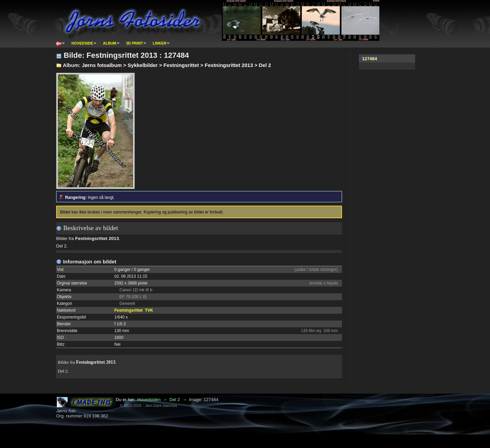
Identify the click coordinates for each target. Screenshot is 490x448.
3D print (135, 43)
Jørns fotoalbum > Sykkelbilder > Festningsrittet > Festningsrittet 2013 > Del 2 (176, 65)
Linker (160, 43)
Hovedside (82, 43)
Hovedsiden (149, 400)
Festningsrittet (128, 310)
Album (110, 43)
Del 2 (175, 400)
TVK (149, 310)
